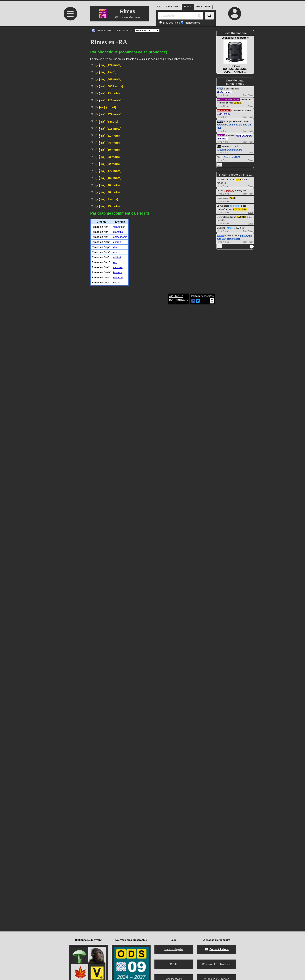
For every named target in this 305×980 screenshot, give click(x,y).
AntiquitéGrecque (143, 577)
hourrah (118, 885)
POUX (233, 198)
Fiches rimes (192, 23)
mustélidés (168, 377)
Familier (124, 148)
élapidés (193, 507)
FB (216, 964)
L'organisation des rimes (230, 149)
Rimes (102, 31)
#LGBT (190, 120)
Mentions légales (174, 949)
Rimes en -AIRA (205, 162)
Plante (108, 603)
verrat (116, 895)
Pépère (221, 234)
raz (115, 875)
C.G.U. (174, 964)
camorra (118, 880)
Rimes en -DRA (205, 652)
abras (116, 865)
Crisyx (220, 89)
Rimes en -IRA (205, 355)
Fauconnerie (133, 240)
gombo (131, 607)
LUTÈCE (229, 190)
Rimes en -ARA (205, 94)
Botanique (115, 546)
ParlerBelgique (137, 317)
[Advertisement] (70, 59)
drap (116, 859)
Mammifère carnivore (116, 377)
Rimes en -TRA (205, 696)
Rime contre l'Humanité (228, 100)
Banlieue (114, 385)
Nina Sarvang (224, 110)
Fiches (112, 31)
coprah (117, 854)
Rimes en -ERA (205, 206)
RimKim (221, 135)
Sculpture (161, 577)
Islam (107, 783)
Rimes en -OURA (204, 485)
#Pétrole (231, 227)
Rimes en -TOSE (232, 157)
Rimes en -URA (205, 430)
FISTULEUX (240, 208)
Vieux (131, 542)
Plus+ (250, 95)
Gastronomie (198, 232)
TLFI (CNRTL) (198, 144)
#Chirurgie (235, 205)
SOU (239, 179)
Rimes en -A (126, 31)
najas (127, 507)
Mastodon (226, 964)
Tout (245, 95)
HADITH (241, 216)
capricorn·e (223, 114)
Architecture (134, 674)
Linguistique (131, 116)
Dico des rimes (171, 23)
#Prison (189, 752)
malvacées (160, 603)
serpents (164, 507)
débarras (118, 890)
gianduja (118, 844)
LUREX (237, 103)
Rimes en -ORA (205, 295)
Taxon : (103, 380)
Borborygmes (224, 92)
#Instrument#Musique (120, 779)
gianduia (119, 839)
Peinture (113, 140)
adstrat (117, 870)
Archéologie (123, 577)
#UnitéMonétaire (166, 389)
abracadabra (120, 849)
